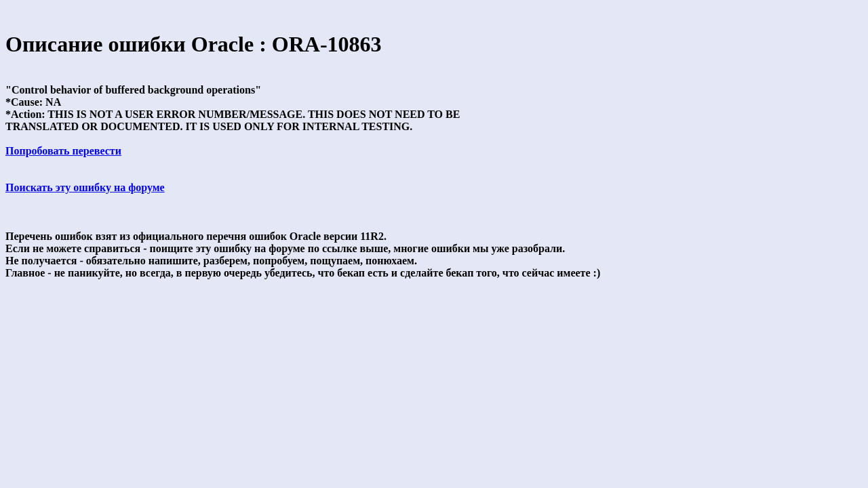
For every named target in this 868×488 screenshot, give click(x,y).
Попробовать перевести (63, 151)
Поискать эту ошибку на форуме (85, 187)
